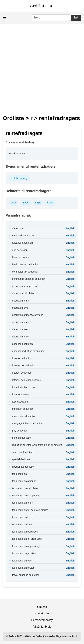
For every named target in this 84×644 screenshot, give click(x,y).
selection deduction (23, 452)
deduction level (20, 308)
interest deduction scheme (27, 380)
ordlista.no (42, 6)
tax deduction (20, 474)
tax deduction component (26, 496)
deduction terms (21, 337)
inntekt (26, 203)
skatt (13, 203)
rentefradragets (59, 118)
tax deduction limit (22, 524)
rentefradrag (27, 142)
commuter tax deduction (25, 272)
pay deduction (20, 431)
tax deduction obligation (25, 532)
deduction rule (20, 329)
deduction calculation (24, 293)
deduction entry (21, 301)
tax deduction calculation (26, 488)
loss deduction (20, 402)
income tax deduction (24, 366)
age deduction (20, 250)
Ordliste (13, 118)
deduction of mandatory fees (28, 315)
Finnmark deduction (23, 236)
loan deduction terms (24, 387)
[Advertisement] (42, 67)
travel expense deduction (26, 575)
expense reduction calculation (28, 351)
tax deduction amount (24, 481)
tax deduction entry (23, 503)
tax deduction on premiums (27, 539)
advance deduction (23, 243)
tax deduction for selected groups (30, 510)
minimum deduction (23, 409)
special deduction (22, 459)
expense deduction (23, 344)
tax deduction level (22, 517)
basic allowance (21, 257)
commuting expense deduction (29, 279)
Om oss (42, 607)
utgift (38, 203)
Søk (76, 18)
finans (50, 203)
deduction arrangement (25, 286)
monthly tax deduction (24, 416)
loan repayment (21, 394)
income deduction (22, 358)
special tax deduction (24, 467)
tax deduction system (24, 568)
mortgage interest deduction (27, 423)
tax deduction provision (25, 553)
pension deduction (22, 438)
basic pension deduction (25, 265)
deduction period (21, 322)
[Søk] (51, 18)
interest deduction (22, 373)
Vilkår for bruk (42, 627)
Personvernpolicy (42, 620)
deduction (18, 228)
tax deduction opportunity (26, 546)
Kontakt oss (42, 613)
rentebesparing (19, 178)
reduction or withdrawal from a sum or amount (37, 445)
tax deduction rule (22, 561)
